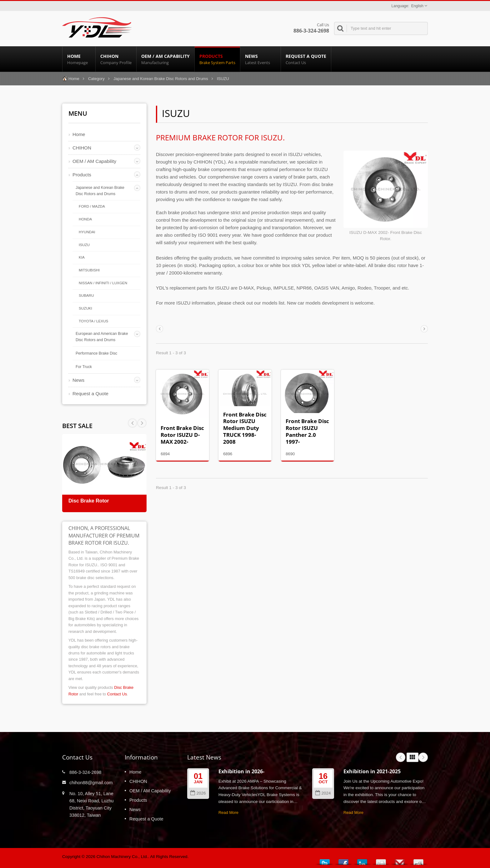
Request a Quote (306, 59)
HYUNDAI (87, 232)
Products (217, 59)
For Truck (84, 367)
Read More (228, 812)
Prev (142, 423)
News (260, 59)
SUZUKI (85, 308)
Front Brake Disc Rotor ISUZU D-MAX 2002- (182, 435)
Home (79, 59)
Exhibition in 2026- (241, 771)
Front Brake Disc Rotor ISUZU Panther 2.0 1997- (307, 431)
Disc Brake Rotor (89, 501)
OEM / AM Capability (165, 59)
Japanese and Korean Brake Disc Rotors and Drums (161, 79)
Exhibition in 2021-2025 (372, 771)
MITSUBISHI (89, 270)
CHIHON (116, 59)
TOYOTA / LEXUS (93, 321)
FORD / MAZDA (92, 206)
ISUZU (84, 245)
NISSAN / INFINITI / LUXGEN (103, 283)
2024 (323, 793)
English (417, 6)
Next (132, 423)
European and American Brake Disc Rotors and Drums (102, 337)
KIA (82, 257)
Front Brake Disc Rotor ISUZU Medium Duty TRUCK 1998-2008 (245, 428)
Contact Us (117, 694)
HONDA (85, 219)
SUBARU (86, 295)
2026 (198, 793)
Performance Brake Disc (96, 353)
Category (96, 79)
